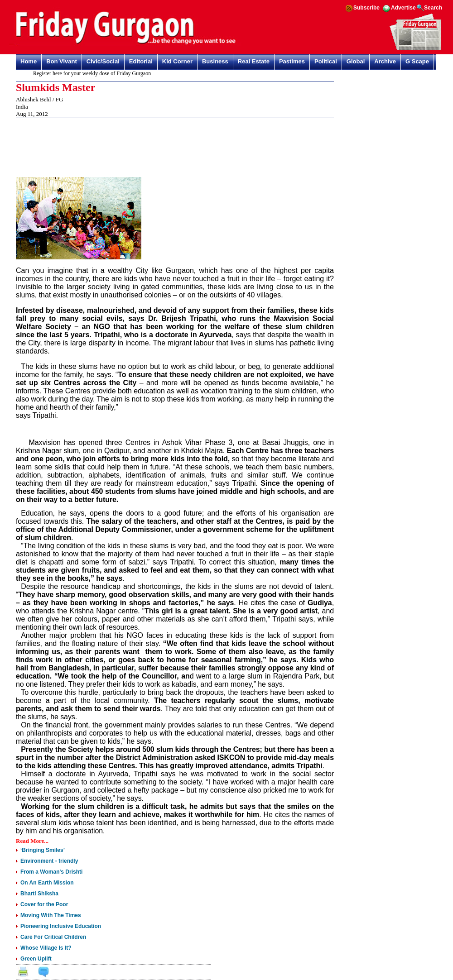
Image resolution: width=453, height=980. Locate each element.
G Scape (417, 61)
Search (433, 8)
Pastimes (292, 61)
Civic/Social (103, 61)
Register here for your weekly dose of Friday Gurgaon (94, 73)
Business (215, 61)
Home (29, 61)
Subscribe (366, 8)
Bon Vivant (62, 61)
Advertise (403, 8)
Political (326, 61)
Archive (385, 61)
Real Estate (254, 61)
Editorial (141, 61)
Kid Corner (177, 61)
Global (356, 61)
